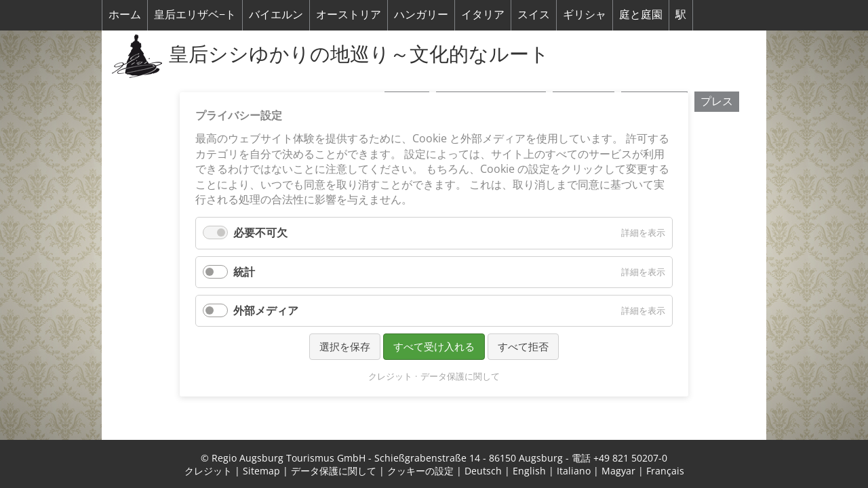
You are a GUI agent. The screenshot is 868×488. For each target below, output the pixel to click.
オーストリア (349, 14)
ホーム (125, 14)
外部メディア (266, 310)
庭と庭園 (641, 14)
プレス (717, 101)
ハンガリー (421, 14)
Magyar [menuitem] (618, 471)
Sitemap (261, 471)
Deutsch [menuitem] (483, 471)
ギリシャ (585, 14)
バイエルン (276, 14)
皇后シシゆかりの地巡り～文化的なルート (359, 54)
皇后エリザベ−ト (195, 14)
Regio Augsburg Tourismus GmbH (289, 458)
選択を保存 (345, 346)
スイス (534, 14)
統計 (244, 271)
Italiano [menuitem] (574, 471)
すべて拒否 (523, 346)
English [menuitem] (529, 471)
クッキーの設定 (420, 471)
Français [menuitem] (665, 471)
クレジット (208, 471)
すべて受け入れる (434, 346)
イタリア (483, 14)
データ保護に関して (334, 471)
